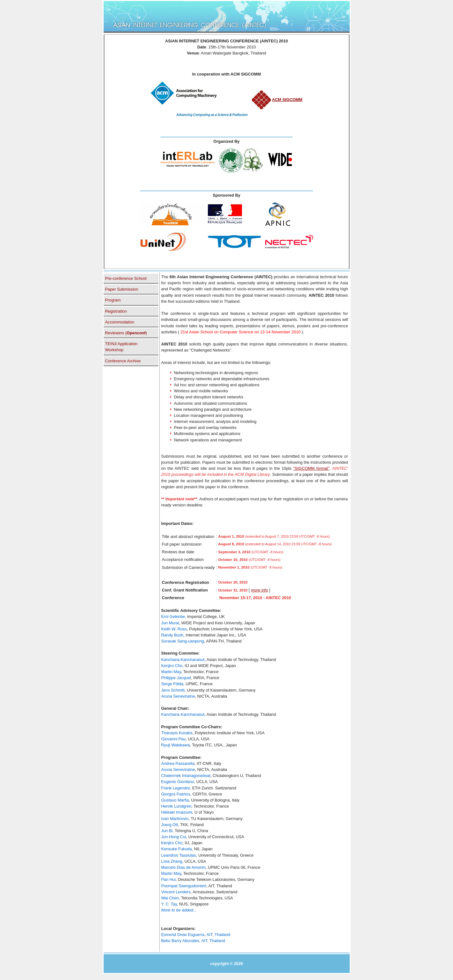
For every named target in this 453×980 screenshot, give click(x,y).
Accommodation (120, 322)
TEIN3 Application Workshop (121, 347)
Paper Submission (122, 289)
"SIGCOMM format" (311, 468)
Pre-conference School (126, 278)
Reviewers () (126, 333)
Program (113, 300)
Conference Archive (123, 361)
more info (259, 590)
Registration (116, 311)
